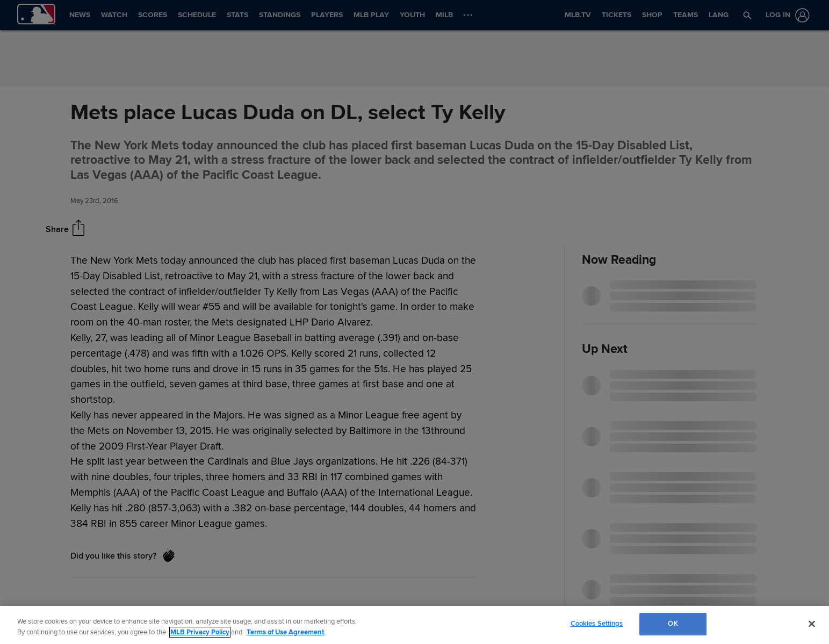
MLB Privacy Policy (200, 632)
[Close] (812, 624)
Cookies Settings (597, 624)
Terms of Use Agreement (285, 632)
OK (673, 624)
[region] (414, 625)
